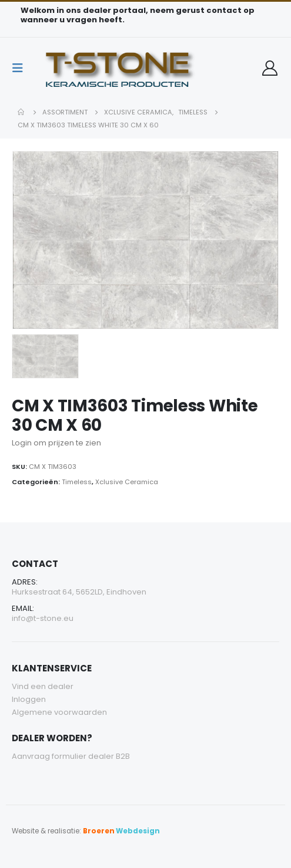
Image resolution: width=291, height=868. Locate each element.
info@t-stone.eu (43, 618)
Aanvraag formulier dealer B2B (71, 756)
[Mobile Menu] (21, 68)
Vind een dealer (43, 686)
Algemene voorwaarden (59, 712)
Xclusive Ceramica (127, 482)
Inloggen (29, 699)
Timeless (77, 482)
